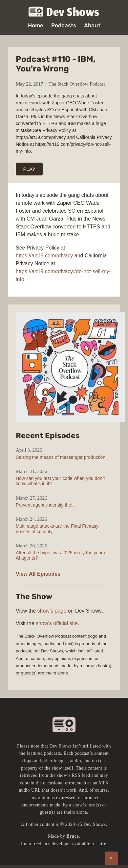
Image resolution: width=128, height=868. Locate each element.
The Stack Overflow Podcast (77, 84)
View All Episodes (38, 574)
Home (36, 26)
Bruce (73, 836)
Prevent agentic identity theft (45, 505)
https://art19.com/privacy (44, 256)
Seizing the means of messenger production (61, 457)
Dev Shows (64, 12)
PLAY (29, 169)
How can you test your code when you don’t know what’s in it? (60, 481)
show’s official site (57, 623)
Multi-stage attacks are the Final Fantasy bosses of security (57, 529)
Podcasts (64, 26)
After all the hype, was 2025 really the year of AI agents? (62, 555)
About (92, 26)
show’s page (52, 611)
